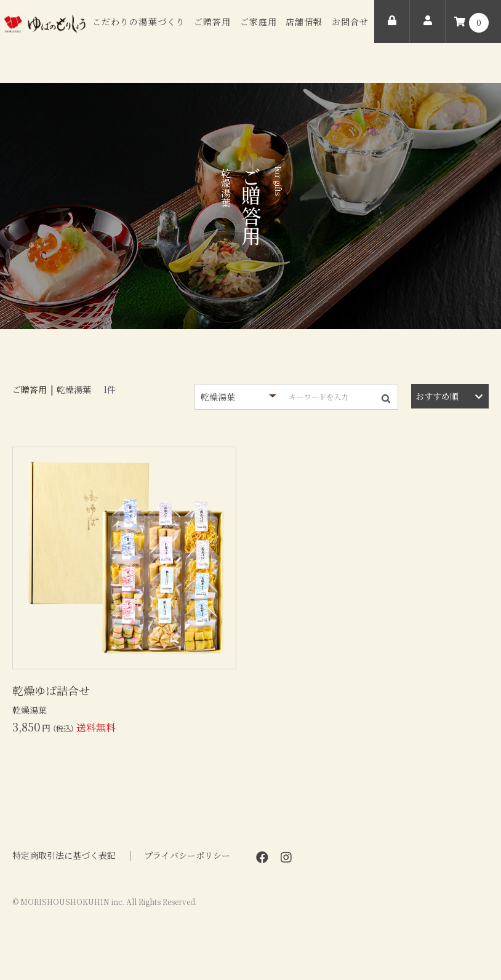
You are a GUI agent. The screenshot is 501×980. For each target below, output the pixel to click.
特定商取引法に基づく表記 (64, 855)
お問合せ (350, 22)
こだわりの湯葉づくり (139, 22)
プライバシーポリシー (187, 855)
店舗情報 (304, 22)
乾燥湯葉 (74, 389)
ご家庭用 (259, 22)
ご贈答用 (212, 22)
